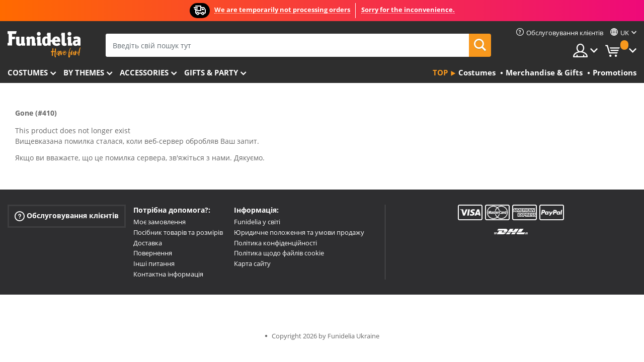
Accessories (144, 72)
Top (440, 72)
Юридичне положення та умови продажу (299, 232)
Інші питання (154, 263)
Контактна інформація (168, 274)
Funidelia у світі (257, 222)
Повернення (153, 253)
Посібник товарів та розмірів (178, 232)
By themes (84, 72)
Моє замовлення (159, 222)
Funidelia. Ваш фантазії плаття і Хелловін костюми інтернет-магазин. (44, 44)
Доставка (148, 243)
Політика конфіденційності (275, 243)
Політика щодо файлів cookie (279, 253)
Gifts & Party (211, 72)
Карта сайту (252, 263)
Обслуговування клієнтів (67, 216)
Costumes (28, 72)
